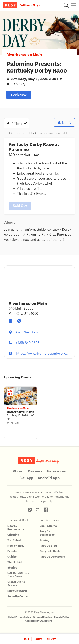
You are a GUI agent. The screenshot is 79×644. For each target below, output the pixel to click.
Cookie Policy (62, 617)
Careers (35, 471)
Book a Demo (48, 526)
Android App (48, 478)
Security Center (18, 596)
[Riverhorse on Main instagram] (19, 321)
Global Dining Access (16, 584)
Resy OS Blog (48, 546)
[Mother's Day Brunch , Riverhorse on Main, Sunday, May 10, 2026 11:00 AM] (21, 412)
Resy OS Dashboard (52, 557)
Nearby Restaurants (16, 528)
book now (19, 95)
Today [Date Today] (38, 639)
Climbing (13, 535)
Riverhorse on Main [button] (24, 55)
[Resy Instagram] (30, 510)
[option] (39, 33)
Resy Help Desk (50, 551)
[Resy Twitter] (38, 510)
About (18, 471)
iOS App (26, 478)
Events (12, 551)
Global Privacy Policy (19, 617)
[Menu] (72, 5)
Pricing (44, 540)
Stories (12, 568)
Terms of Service (43, 617)
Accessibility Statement (39, 621)
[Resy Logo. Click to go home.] (11, 5)
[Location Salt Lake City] (30, 5)
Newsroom (57, 471)
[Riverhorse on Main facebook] (11, 321)
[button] (66, 5)
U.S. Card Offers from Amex (18, 575)
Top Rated (14, 540)
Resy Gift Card (17, 591)
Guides (12, 557)
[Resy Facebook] (46, 510)
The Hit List (15, 562)
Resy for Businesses (47, 533)
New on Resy (16, 546)
